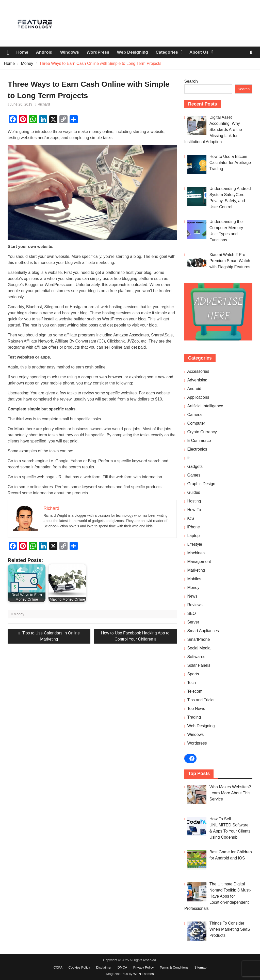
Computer (196, 423)
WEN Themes (144, 974)
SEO (191, 613)
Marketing (196, 570)
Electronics (197, 449)
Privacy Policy (144, 967)
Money (19, 614)
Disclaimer (104, 967)
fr (188, 458)
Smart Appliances (203, 631)
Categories (167, 52)
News (192, 596)
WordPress (98, 52)
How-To (194, 510)
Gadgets (195, 466)
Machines (196, 553)
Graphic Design (201, 484)
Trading (194, 717)
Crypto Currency (202, 432)
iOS (191, 518)
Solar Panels (199, 665)
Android (44, 52)
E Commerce (199, 441)
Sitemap (201, 967)
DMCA (122, 967)
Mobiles (194, 579)
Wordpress (197, 743)
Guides (194, 492)
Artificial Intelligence (205, 406)
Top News (196, 709)
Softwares (196, 657)
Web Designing (133, 52)
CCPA (58, 967)
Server (193, 622)
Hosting (194, 501)
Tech (191, 683)
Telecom (195, 691)
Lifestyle (195, 544)
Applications (198, 397)
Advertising (197, 380)
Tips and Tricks (201, 700)
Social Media (199, 648)
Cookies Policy (79, 967)
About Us (199, 52)
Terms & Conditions (174, 967)
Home (22, 52)
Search (191, 81)
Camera (194, 415)
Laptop (193, 536)
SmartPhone (198, 639)
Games (194, 475)
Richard (44, 104)
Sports (193, 674)
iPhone (193, 527)
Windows (70, 52)
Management (199, 562)
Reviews (195, 605)
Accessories (198, 371)
